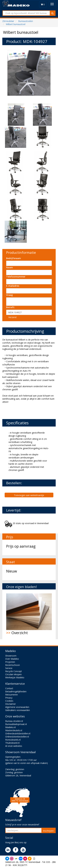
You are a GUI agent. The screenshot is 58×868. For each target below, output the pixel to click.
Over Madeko (12, 659)
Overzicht (29, 614)
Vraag (9, 295)
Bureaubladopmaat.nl (16, 724)
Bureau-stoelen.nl (14, 721)
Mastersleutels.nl (14, 730)
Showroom (11, 656)
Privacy (9, 698)
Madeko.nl (10, 727)
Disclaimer (11, 704)
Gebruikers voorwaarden (18, 710)
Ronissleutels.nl (13, 740)
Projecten (10, 662)
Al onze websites (14, 746)
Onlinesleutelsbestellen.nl (18, 733)
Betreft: (11, 307)
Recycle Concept (14, 671)
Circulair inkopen (13, 674)
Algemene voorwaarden (17, 707)
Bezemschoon (13, 665)
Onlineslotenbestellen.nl (17, 737)
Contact (9, 688)
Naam (10, 267)
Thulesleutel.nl (12, 743)
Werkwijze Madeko (15, 677)
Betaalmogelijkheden (16, 691)
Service (9, 668)
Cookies (9, 701)
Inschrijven (48, 831)
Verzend (12, 317)
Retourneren (12, 695)
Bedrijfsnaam (14, 258)
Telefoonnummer (16, 277)
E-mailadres (13, 286)
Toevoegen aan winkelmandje (29, 495)
